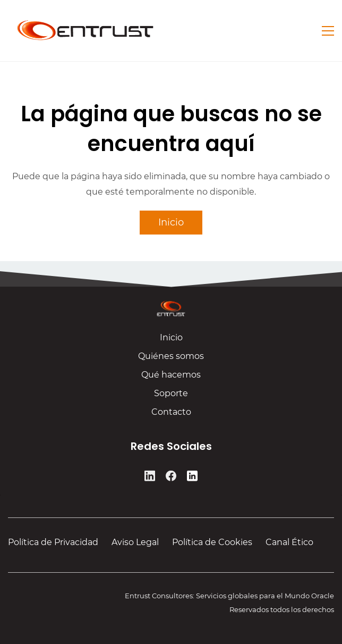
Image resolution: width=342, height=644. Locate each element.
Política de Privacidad (53, 542)
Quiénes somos (171, 359)
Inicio (171, 341)
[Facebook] (171, 478)
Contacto (171, 415)
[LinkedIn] (150, 478)
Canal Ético (289, 542)
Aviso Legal (135, 542)
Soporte (171, 396)
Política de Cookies (212, 542)
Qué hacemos (171, 378)
